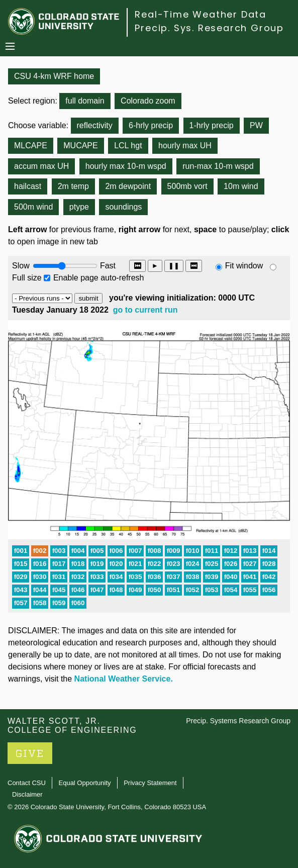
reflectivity (95, 125)
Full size (27, 278)
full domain (85, 101)
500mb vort (187, 186)
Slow (21, 266)
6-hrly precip (151, 125)
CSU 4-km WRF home (54, 76)
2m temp (73, 186)
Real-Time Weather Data (201, 14)
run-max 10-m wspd (218, 166)
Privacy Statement (150, 783)
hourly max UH (185, 146)
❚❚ (174, 266)
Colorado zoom (148, 101)
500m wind (33, 207)
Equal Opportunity (85, 783)
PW (256, 125)
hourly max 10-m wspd (126, 166)
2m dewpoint (128, 186)
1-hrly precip (212, 125)
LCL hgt (128, 146)
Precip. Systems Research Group (238, 721)
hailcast (28, 186)
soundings (123, 207)
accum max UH (41, 166)
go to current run (145, 310)
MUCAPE (80, 146)
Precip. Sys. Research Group (209, 28)
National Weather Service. (124, 679)
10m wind (241, 186)
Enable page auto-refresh (99, 278)
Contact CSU (27, 783)
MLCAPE (31, 146)
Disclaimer (27, 794)
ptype (79, 207)
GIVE (30, 754)
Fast (107, 266)
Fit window (244, 266)
